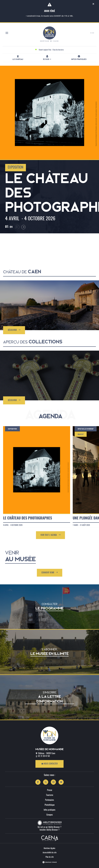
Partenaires (49, 800)
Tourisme (50, 795)
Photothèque (50, 805)
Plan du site (50, 857)
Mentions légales (49, 848)
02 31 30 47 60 (44, 756)
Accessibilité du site (50, 853)
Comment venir (50, 573)
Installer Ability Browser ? (49, 830)
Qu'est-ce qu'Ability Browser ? (49, 827)
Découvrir (14, 330)
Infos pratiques (49, 810)
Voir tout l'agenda (50, 535)
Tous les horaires (58, 50)
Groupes (50, 815)
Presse (50, 790)
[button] (17, 227)
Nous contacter (49, 764)
